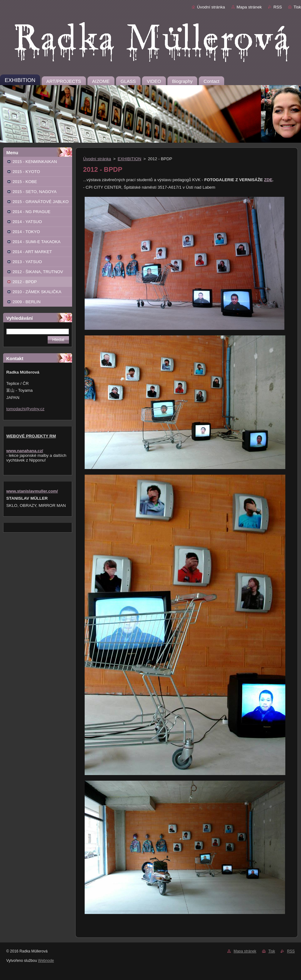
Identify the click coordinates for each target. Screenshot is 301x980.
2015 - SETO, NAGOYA (34, 192)
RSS (278, 7)
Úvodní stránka (211, 7)
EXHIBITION (129, 159)
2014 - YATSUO (27, 222)
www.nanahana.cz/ (25, 451)
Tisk (297, 7)
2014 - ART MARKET (32, 252)
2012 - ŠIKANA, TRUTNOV (38, 272)
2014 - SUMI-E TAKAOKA (37, 242)
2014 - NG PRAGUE (32, 212)
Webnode (46, 961)
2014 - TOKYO (26, 232)
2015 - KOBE (25, 182)
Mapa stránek (249, 7)
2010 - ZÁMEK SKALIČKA (37, 292)
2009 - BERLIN (26, 302)
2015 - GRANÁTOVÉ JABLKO (41, 202)
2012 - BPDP (25, 282)
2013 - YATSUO (27, 262)
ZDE (268, 180)
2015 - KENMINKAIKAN (35, 162)
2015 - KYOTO (26, 172)
